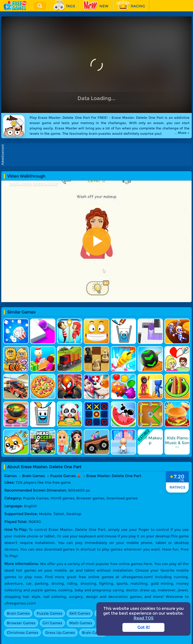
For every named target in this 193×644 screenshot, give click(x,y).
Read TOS (144, 618)
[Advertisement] (98, 155)
